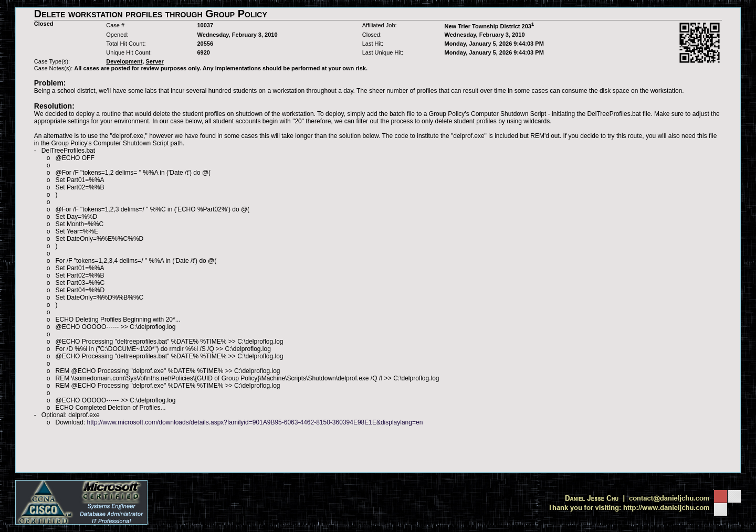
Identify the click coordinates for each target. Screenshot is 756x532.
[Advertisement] (378, 449)
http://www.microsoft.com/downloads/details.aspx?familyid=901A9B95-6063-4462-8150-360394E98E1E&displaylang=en (255, 422)
